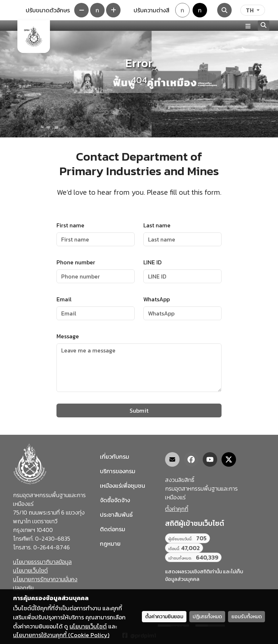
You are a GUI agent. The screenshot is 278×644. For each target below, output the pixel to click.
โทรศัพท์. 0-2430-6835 (42, 538)
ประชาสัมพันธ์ (116, 515)
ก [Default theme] (182, 10)
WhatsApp (157, 299)
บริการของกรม (118, 471)
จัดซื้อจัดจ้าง (115, 500)
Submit (139, 410)
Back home (139, 104)
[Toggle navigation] (248, 26)
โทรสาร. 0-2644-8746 (41, 547)
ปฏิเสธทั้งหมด (207, 617)
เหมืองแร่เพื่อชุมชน (123, 486)
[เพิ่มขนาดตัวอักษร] (113, 10)
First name (70, 225)
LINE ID (152, 262)
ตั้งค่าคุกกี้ (177, 509)
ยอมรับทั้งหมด (247, 617)
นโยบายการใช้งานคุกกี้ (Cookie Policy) (61, 635)
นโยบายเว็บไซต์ (30, 570)
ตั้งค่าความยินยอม (164, 617)
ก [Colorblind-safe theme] (200, 10)
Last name (157, 225)
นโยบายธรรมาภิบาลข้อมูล (42, 562)
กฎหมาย (110, 544)
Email (64, 299)
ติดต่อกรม (113, 529)
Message (68, 336)
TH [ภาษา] (250, 10)
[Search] (224, 10)
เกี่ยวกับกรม (115, 457)
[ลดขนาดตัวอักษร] (81, 10)
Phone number (76, 262)
